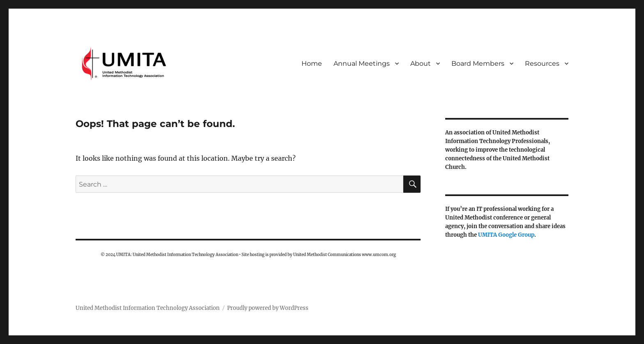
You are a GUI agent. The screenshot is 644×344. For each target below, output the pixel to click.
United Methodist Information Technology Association (148, 308)
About (421, 63)
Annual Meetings (362, 63)
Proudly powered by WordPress (268, 308)
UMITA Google (498, 235)
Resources (542, 63)
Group (526, 235)
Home (312, 63)
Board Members (478, 63)
